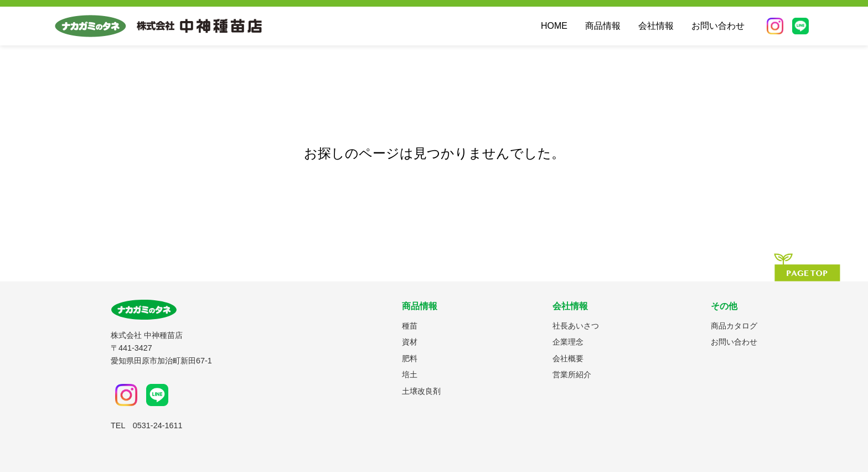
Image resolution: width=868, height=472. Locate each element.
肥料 (410, 358)
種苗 (410, 326)
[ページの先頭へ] (807, 267)
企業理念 (568, 342)
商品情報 (603, 26)
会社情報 (656, 26)
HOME (554, 26)
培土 (410, 374)
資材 (410, 342)
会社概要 (568, 358)
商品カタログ (734, 326)
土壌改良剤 (421, 391)
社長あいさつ (576, 326)
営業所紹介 (572, 374)
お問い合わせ (718, 26)
